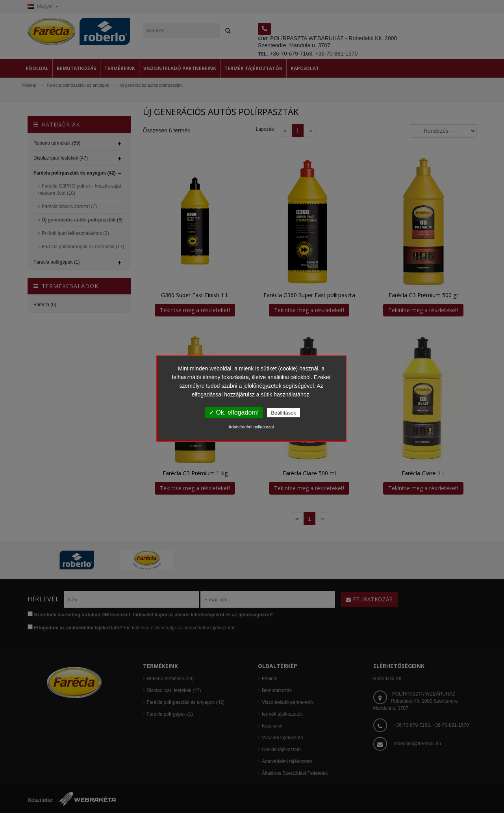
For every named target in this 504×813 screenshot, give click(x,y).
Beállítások (283, 413)
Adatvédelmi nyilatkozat (251, 427)
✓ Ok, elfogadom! (234, 412)
